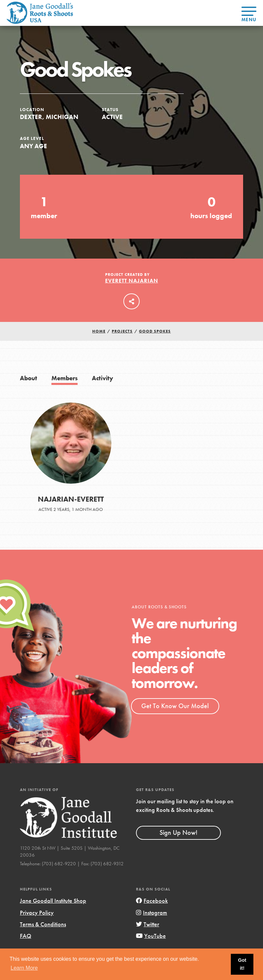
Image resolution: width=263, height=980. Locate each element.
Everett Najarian (132, 281)
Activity (102, 378)
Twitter (148, 924)
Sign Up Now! (178, 832)
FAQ (26, 936)
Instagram (152, 913)
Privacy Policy (37, 913)
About (29, 378)
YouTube (151, 936)
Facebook (152, 901)
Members (65, 378)
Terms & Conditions (43, 924)
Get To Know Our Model (175, 706)
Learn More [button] (24, 968)
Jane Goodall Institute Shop (53, 901)
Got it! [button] (242, 964)
